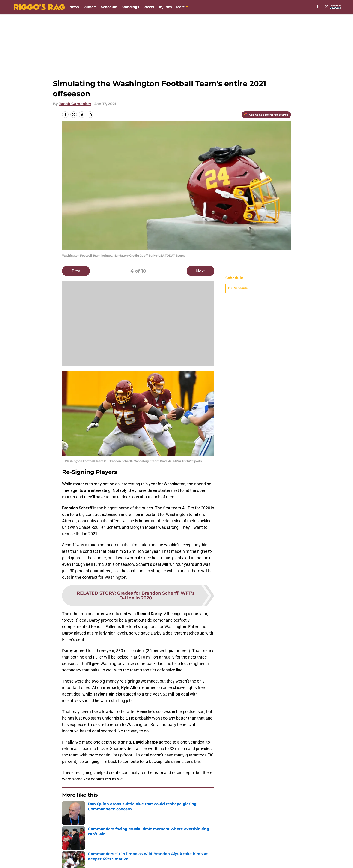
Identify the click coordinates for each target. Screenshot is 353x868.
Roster (149, 7)
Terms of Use (229, 860)
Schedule (109, 7)
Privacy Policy (186, 860)
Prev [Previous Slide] (76, 271)
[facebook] (318, 6)
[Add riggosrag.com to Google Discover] (266, 115)
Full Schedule (238, 288)
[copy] (90, 115)
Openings (120, 851)
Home (67, 819)
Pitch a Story (123, 860)
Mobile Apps (278, 851)
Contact (181, 851)
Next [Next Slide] (200, 271)
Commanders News (94, 819)
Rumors (90, 7)
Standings (130, 7)
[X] (327, 6)
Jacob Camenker (75, 104)
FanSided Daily (76, 860)
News (74, 7)
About (68, 851)
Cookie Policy (278, 860)
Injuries (165, 7)
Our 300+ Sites (230, 851)
